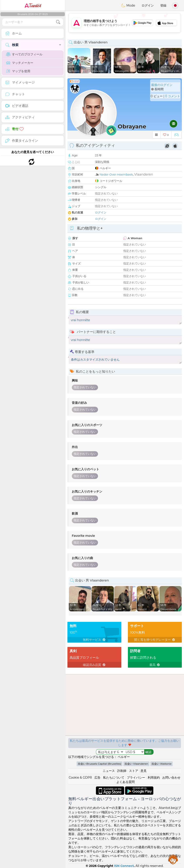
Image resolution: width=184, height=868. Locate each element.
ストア (134, 771)
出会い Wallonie (161, 764)
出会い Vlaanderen (136, 764)
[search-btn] (58, 22)
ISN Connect (124, 866)
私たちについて (114, 778)
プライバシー (136, 778)
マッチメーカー (20, 63)
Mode (128, 5)
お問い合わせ (171, 778)
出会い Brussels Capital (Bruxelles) (100, 764)
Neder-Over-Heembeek (116, 174)
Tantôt (33, 5)
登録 (163, 5)
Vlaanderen (144, 174)
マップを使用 (18, 71)
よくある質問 (125, 782)
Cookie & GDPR (80, 778)
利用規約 (154, 778)
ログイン (148, 5)
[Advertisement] (125, 23)
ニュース (109, 771)
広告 (97, 778)
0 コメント (173, 96)
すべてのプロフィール (24, 54)
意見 (144, 771)
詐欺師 (122, 771)
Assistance (173, 859)
